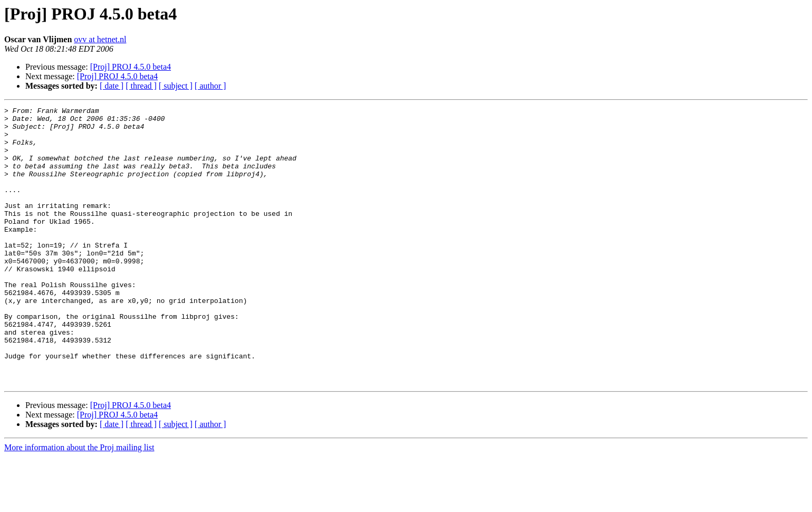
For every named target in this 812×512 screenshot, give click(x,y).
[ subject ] (176, 86)
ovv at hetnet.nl (100, 39)
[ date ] (112, 86)
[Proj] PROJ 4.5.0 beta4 (131, 67)
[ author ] (211, 86)
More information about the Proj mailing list (79, 503)
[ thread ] (141, 86)
